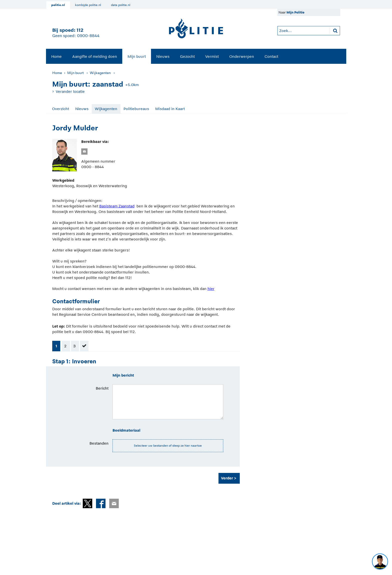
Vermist (212, 56)
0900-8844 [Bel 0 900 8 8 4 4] (88, 36)
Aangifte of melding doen (95, 56)
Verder (227, 478)
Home (56, 56)
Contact (271, 56)
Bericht (102, 388)
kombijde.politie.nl (88, 5)
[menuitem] (56, 56)
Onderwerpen (242, 56)
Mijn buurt (137, 56)
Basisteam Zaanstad (117, 206)
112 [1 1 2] (80, 30)
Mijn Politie (295, 12)
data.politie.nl (121, 5)
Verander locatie (70, 91)
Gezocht (187, 56)
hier (211, 289)
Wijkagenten (100, 73)
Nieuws (163, 56)
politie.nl (58, 5)
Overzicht (60, 109)
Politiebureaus (136, 109)
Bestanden (99, 443)
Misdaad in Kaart (170, 109)
